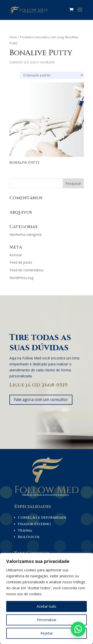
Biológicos (29, 537)
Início (13, 37)
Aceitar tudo (46, 606)
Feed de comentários (27, 270)
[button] (78, 629)
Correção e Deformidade (42, 518)
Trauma (25, 530)
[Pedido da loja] (52, 75)
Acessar (16, 255)
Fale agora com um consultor (41, 399)
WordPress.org (21, 278)
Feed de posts (21, 262)
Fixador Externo (34, 524)
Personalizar (47, 620)
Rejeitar (47, 633)
